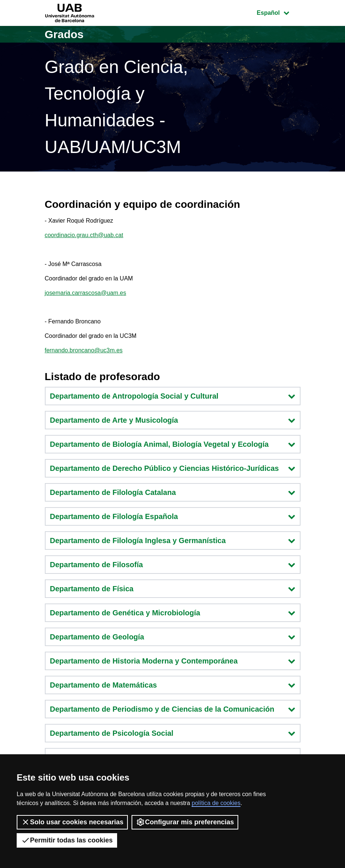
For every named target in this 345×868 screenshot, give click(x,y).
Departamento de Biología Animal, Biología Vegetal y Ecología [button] (173, 444)
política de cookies (216, 803)
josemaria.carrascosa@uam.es (86, 293)
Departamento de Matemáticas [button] (173, 685)
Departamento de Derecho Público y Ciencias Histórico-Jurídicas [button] (173, 468)
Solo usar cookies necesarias (72, 822)
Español (278, 12)
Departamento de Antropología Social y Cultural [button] (173, 396)
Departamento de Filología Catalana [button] (173, 492)
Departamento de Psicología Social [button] (173, 733)
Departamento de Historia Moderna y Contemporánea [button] (173, 661)
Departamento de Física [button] (173, 589)
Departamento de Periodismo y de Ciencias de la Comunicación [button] (173, 709)
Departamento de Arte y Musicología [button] (173, 420)
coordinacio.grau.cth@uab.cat (84, 235)
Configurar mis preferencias (185, 822)
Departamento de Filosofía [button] (173, 565)
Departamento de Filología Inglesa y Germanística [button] (173, 541)
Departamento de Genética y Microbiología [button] (173, 613)
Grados (64, 34)
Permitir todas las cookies (67, 840)
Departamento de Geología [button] (173, 637)
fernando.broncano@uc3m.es (84, 351)
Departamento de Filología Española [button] (173, 516)
